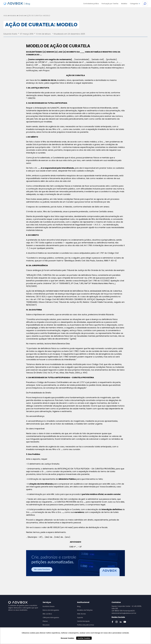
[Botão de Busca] (145, 4)
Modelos (13, 16)
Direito (21, 16)
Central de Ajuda (83, 621)
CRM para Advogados (51, 618)
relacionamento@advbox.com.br (124, 613)
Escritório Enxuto (49, 606)
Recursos (46, 625)
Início (6, 16)
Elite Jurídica (47, 614)
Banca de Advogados (51, 610)
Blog (79, 606)
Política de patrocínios (86, 625)
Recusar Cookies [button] (67, 638)
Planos (45, 621)
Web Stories (81, 614)
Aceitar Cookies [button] (84, 638)
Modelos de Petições (85, 610)
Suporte (80, 618)
